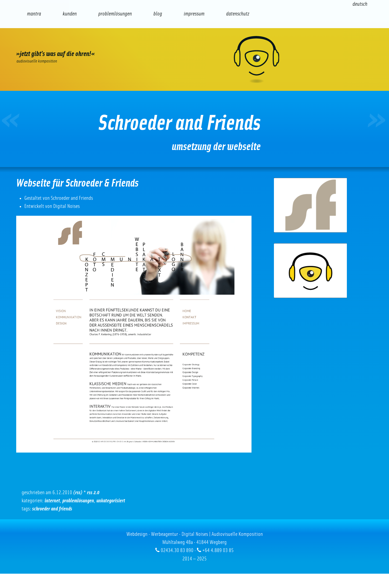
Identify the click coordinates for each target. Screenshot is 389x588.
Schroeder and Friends (52, 509)
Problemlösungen (78, 501)
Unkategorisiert (111, 501)
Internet (52, 501)
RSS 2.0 (93, 493)
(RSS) (78, 493)
